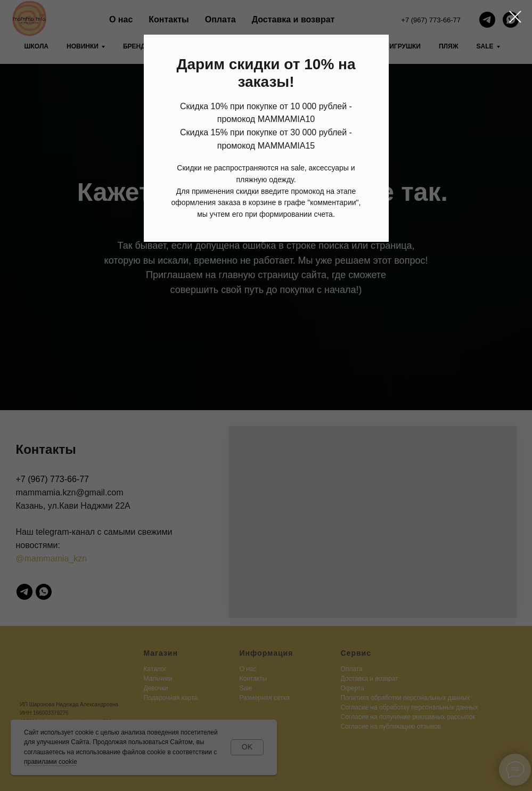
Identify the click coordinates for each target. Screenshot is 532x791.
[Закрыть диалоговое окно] (515, 17)
